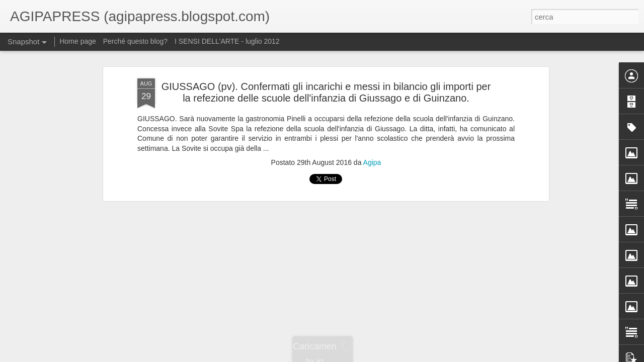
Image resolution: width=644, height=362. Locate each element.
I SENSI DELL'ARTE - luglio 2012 (227, 41)
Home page (77, 41)
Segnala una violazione (411, 356)
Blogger (369, 356)
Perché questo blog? (136, 41)
